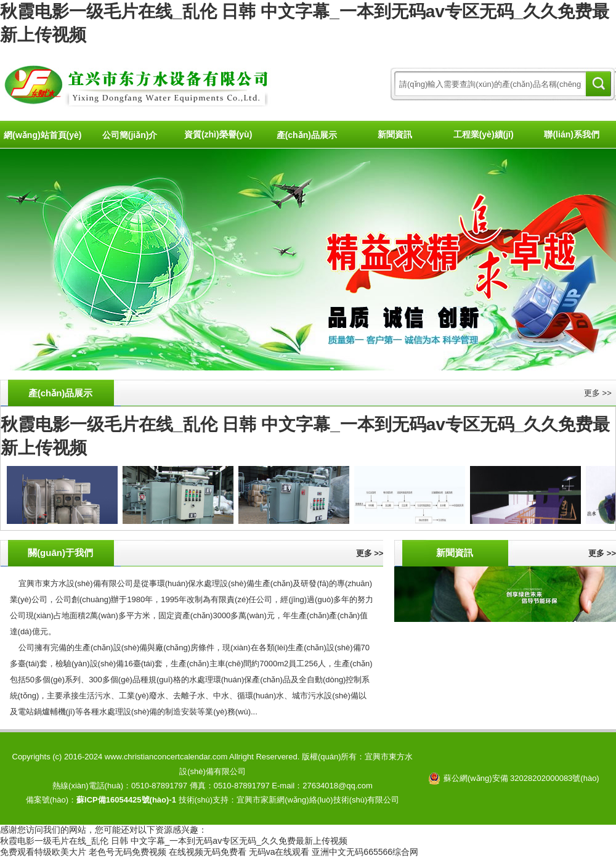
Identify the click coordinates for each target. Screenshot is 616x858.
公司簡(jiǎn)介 (130, 135)
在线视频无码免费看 (208, 852)
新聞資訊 (395, 134)
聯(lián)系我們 (571, 134)
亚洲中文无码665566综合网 (365, 852)
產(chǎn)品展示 (307, 135)
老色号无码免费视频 (128, 852)
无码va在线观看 (279, 852)
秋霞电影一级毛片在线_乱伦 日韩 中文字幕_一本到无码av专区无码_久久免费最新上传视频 (174, 841)
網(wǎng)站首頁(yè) (43, 135)
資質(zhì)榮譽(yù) (218, 134)
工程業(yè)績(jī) (484, 134)
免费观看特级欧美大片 (43, 852)
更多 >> (598, 393)
